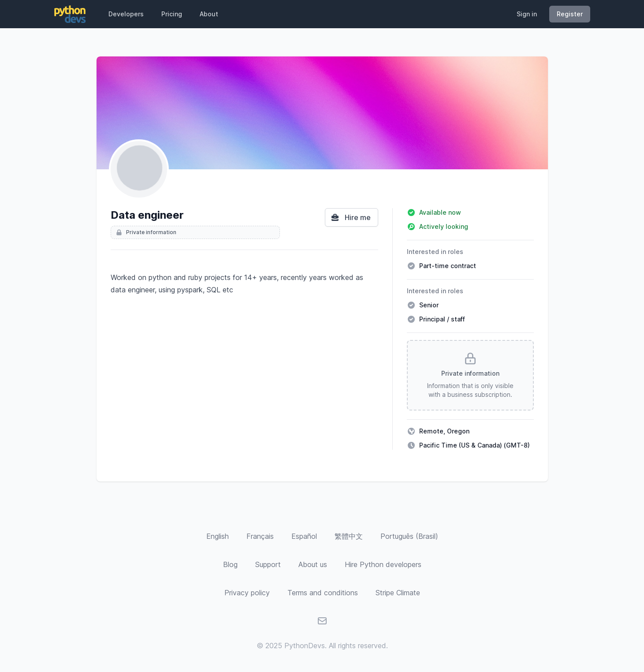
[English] (218, 536)
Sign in (527, 14)
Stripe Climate (398, 593)
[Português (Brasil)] (409, 536)
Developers (126, 14)
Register (570, 14)
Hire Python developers (383, 564)
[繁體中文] (349, 536)
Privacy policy (247, 593)
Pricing (172, 14)
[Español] (304, 536)
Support (268, 564)
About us (313, 564)
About (209, 14)
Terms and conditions (323, 593)
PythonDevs (305, 646)
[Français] (260, 536)
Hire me (351, 217)
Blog (230, 564)
